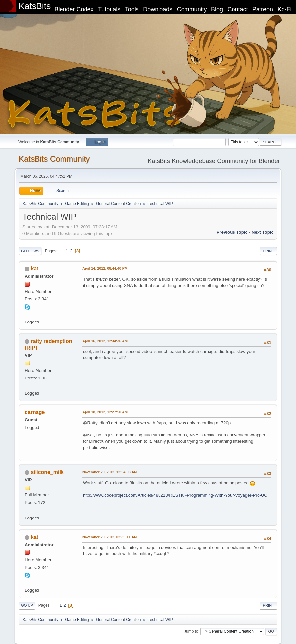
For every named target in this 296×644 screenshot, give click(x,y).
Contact (238, 9)
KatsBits (35, 6)
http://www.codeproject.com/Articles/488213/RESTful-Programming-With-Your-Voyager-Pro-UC (175, 495)
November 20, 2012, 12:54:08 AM (110, 472)
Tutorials (109, 9)
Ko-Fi (285, 9)
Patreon (263, 9)
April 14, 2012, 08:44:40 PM (105, 268)
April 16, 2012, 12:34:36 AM (105, 341)
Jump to (191, 631)
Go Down (30, 251)
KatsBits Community (54, 159)
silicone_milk (47, 472)
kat (34, 269)
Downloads (158, 9)
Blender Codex (74, 9)
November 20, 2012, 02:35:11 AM (110, 537)
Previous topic (232, 232)
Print (268, 251)
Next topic (263, 232)
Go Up (27, 605)
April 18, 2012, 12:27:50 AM (105, 412)
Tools (132, 9)
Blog (217, 9)
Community (192, 9)
